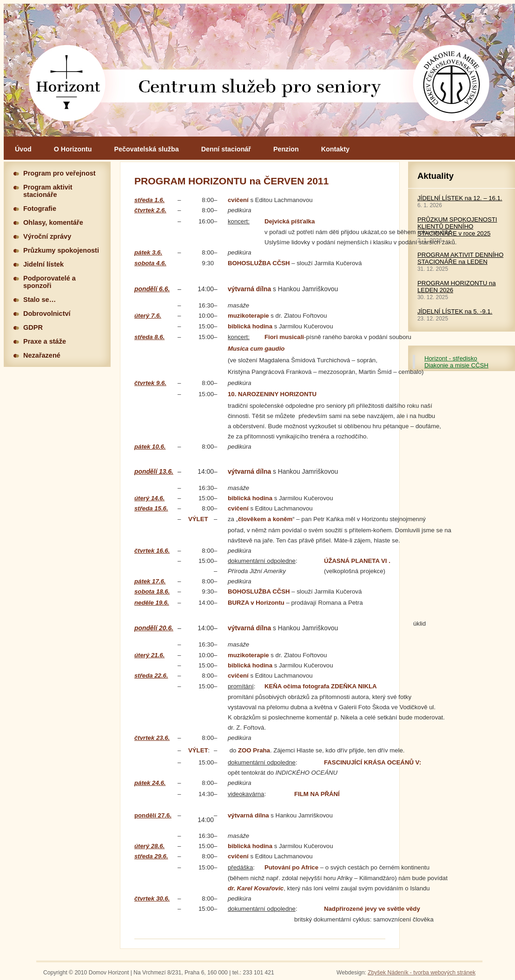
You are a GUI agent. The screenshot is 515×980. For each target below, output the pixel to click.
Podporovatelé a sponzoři (50, 282)
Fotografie (40, 209)
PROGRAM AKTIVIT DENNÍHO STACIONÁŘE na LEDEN (460, 258)
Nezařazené (42, 355)
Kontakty (335, 149)
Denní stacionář (226, 149)
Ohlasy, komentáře (53, 222)
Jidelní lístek (43, 264)
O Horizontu (73, 149)
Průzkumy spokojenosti (61, 250)
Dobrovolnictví (47, 314)
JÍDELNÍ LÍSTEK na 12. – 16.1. (460, 198)
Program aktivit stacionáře (48, 191)
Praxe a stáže (45, 341)
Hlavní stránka (259, 70)
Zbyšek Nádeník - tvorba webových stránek (422, 973)
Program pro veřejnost (59, 173)
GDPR (33, 327)
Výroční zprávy (47, 236)
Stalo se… (40, 300)
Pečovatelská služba (147, 149)
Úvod (23, 149)
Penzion (286, 149)
